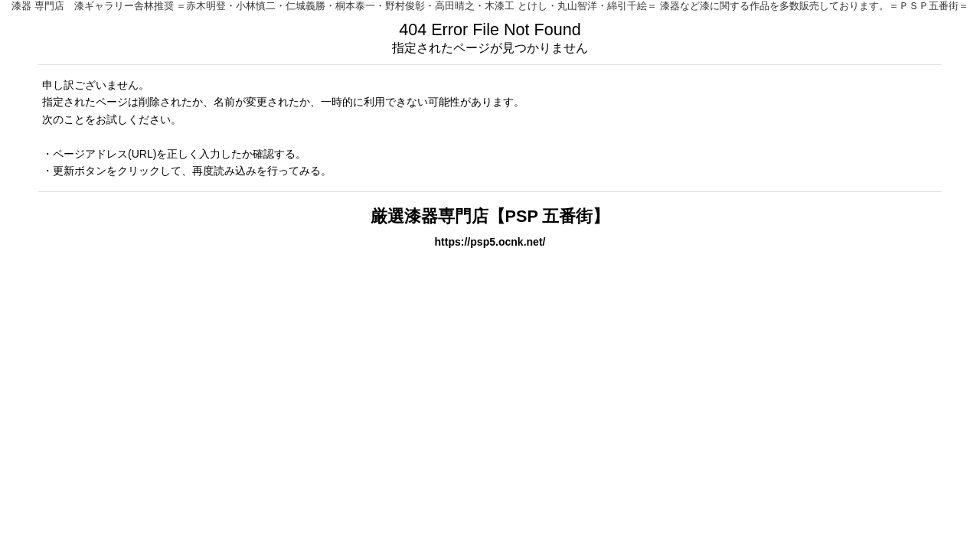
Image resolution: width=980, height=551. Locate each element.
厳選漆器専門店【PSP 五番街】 (490, 216)
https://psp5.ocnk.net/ (490, 242)
